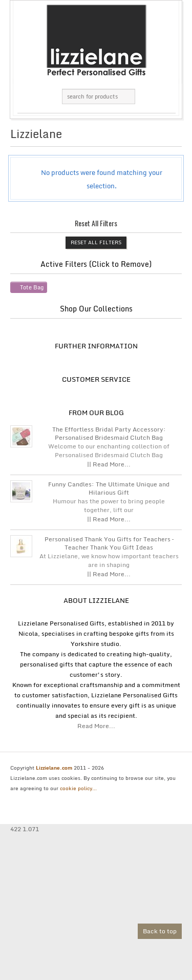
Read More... (96, 726)
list (167, 136)
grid (150, 136)
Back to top (160, 931)
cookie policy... (78, 788)
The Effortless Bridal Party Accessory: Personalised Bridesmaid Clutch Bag (109, 434)
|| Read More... (109, 464)
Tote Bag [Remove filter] (32, 287)
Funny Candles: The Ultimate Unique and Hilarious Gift (109, 488)
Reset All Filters (96, 242)
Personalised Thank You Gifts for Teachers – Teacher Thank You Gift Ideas (109, 543)
